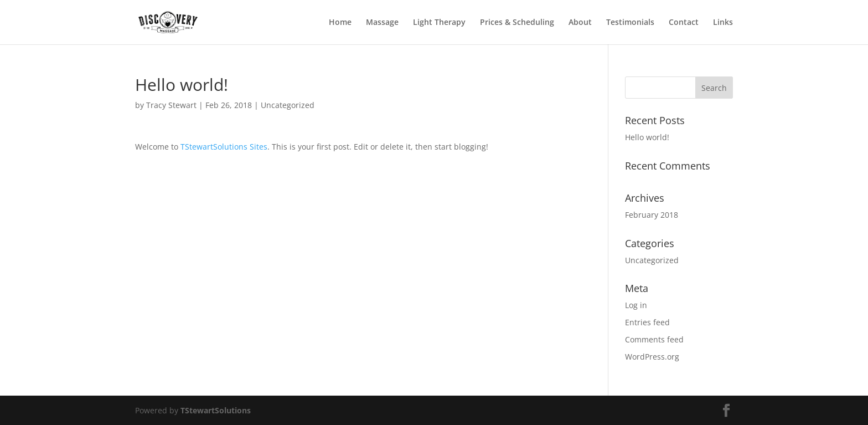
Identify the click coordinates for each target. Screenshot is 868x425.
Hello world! (647, 137)
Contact (684, 23)
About (580, 23)
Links (723, 23)
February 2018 (652, 215)
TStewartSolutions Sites (224, 147)
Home (340, 23)
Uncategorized (288, 105)
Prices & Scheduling (517, 23)
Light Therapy (439, 23)
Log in (636, 305)
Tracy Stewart (171, 105)
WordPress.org (652, 357)
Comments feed (654, 339)
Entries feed (647, 322)
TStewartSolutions (216, 410)
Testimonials (630, 23)
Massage (382, 23)
